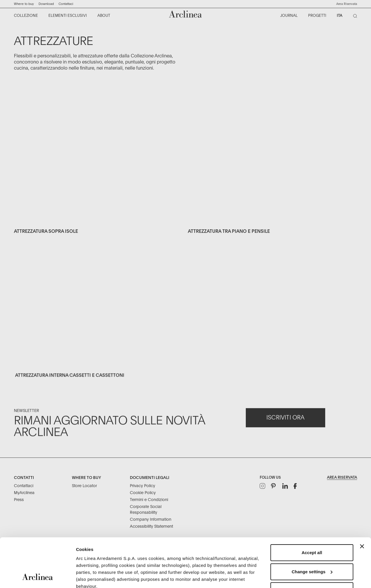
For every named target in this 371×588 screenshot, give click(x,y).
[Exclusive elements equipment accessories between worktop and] (272, 165)
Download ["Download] (46, 4)
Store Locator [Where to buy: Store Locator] (84, 486)
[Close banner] (362, 500)
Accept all (312, 507)
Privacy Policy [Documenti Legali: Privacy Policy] (142, 486)
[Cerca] (356, 17)
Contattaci (66, 4)
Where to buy (24, 4)
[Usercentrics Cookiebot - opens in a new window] (38, 577)
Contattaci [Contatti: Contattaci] (24, 486)
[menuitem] (26, 16)
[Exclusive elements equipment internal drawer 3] (99, 325)
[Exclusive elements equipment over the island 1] (99, 165)
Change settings (312, 526)
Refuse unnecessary (312, 545)
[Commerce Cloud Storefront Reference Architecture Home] (185, 14)
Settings (85, 577)
